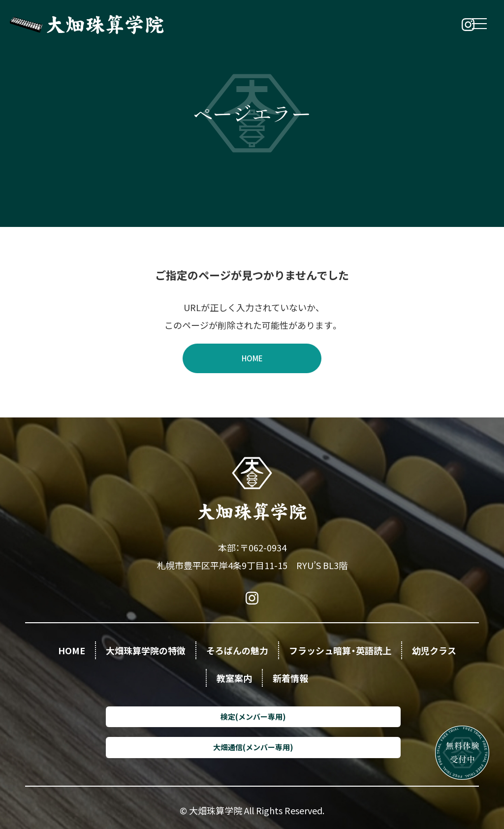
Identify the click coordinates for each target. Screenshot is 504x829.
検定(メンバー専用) (253, 717)
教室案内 (234, 678)
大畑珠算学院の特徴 (146, 650)
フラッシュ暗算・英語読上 (340, 650)
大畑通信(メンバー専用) (253, 747)
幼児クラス (434, 650)
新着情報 (290, 678)
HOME (252, 358)
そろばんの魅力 (237, 650)
